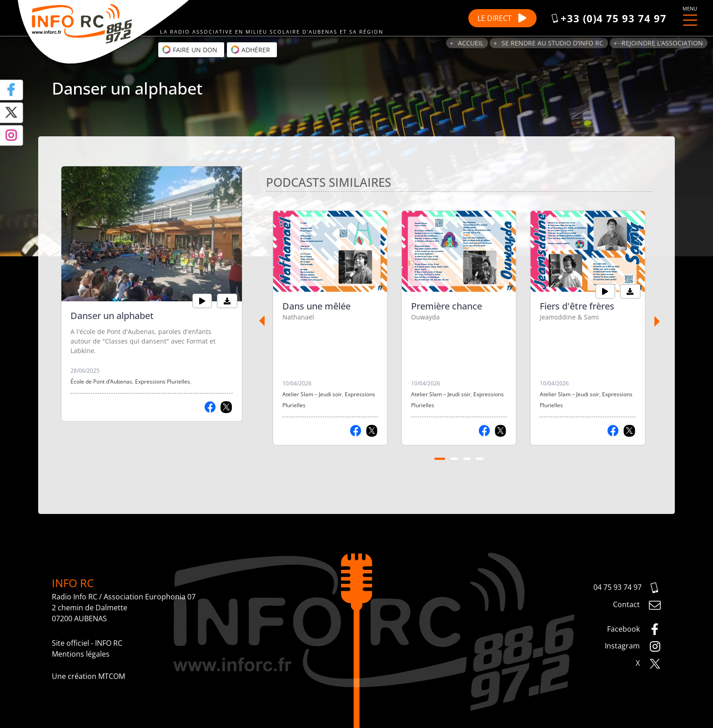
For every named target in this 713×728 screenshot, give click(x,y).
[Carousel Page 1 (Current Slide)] (440, 459)
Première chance (447, 306)
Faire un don (190, 50)
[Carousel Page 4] (480, 459)
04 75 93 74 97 (627, 588)
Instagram (633, 647)
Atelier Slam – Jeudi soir (312, 394)
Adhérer (250, 50)
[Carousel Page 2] (454, 459)
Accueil (471, 43)
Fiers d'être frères (577, 306)
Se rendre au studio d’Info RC (552, 43)
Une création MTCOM (88, 676)
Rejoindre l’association (662, 43)
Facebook (634, 629)
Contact (637, 605)
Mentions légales (81, 654)
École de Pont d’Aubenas (101, 381)
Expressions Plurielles (163, 381)
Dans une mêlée (316, 306)
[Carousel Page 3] (467, 459)
